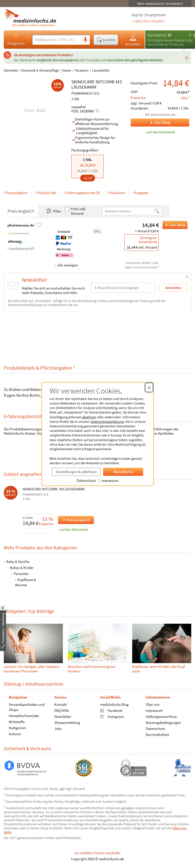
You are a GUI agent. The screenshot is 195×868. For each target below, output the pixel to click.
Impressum (110, 480)
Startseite (11, 70)
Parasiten (82, 70)
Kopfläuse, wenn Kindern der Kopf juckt (158, 669)
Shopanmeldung (67, 722)
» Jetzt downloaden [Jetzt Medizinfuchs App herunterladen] (148, 21)
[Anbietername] (128, 211)
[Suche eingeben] (57, 40)
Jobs (58, 729)
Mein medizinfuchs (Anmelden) (160, 4)
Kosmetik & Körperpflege (40, 70)
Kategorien (16, 39)
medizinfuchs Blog (114, 704)
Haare (67, 70)
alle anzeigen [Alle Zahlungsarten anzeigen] (67, 265)
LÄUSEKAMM (84, 87)
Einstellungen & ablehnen (76, 472)
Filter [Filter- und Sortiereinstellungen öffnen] (53, 211)
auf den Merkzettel (74, 529)
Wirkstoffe (17, 722)
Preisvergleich (17, 193)
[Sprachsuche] (85, 40)
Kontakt (61, 704)
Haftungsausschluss (161, 716)
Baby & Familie (18, 562)
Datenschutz (86, 480)
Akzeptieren (123, 472)
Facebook (111, 710)
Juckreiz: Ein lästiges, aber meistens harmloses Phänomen (32, 669)
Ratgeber (142, 193)
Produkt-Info (46, 193)
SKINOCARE (83, 82)
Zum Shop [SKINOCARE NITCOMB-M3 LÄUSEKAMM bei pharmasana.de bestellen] (174, 225)
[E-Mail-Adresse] (123, 288)
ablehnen (89, 417)
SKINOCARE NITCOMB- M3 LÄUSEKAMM (54, 489)
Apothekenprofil (22, 248)
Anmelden (133, 40)
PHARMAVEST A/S (85, 93)
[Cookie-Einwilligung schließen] (149, 387)
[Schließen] (187, 57)
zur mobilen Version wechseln (97, 853)
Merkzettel (157, 35)
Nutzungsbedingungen (163, 722)
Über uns (153, 704)
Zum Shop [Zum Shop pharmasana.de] (150, 123)
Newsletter (63, 716)
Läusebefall (101, 70)
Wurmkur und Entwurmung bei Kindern (92, 669)
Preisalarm (117, 193)
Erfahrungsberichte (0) (83, 193)
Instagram (112, 716)
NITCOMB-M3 (109, 82)
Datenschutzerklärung (107, 422)
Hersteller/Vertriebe (24, 716)
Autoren (15, 734)
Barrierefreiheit (157, 735)
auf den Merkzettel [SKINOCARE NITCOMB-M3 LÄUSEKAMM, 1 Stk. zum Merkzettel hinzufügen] (161, 132)
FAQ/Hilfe (62, 710)
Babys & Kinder (22, 568)
